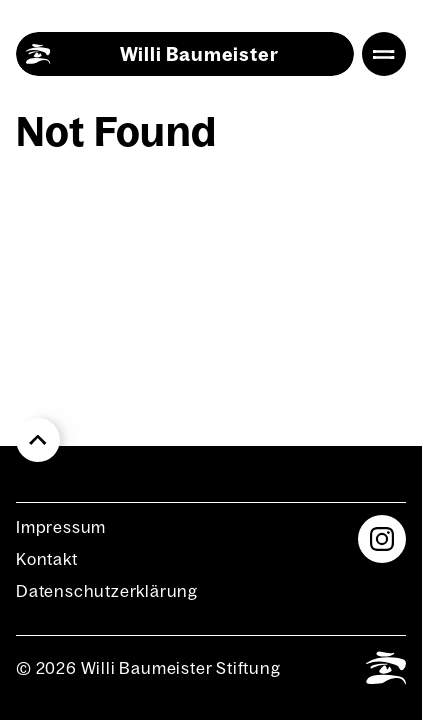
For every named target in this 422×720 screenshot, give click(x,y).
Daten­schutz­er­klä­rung (107, 591)
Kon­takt (47, 559)
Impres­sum (61, 527)
